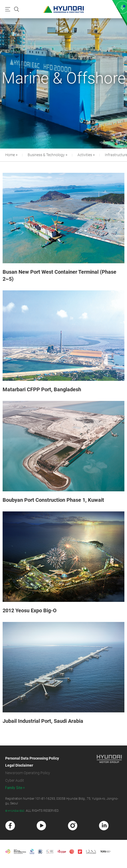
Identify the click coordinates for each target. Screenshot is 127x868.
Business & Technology (46, 155)
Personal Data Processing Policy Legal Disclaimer (32, 762)
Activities (85, 155)
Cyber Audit (15, 780)
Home (10, 155)
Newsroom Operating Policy (28, 773)
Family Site (14, 788)
